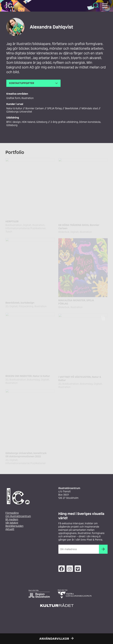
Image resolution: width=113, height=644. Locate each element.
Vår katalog (12, 523)
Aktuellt (10, 529)
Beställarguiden (14, 526)
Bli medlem (12, 519)
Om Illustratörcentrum (18, 516)
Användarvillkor (54, 639)
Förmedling (12, 513)
